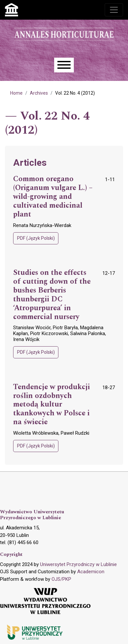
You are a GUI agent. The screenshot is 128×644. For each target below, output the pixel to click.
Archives (39, 93)
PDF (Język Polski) (36, 238)
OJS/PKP (61, 579)
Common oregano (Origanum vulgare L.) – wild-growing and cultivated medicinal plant (53, 197)
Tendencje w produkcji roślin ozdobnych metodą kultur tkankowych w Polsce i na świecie (52, 405)
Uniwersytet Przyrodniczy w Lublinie (78, 564)
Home (16, 93)
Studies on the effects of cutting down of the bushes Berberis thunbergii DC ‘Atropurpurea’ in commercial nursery (52, 295)
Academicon (91, 572)
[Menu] (64, 65)
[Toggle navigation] (114, 10)
